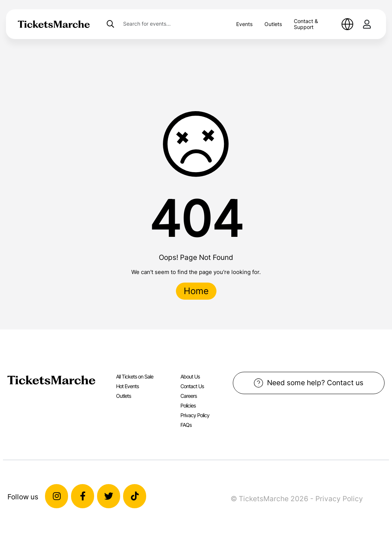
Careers (189, 396)
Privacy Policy (195, 415)
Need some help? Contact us (309, 383)
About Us (190, 376)
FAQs (186, 425)
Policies (188, 405)
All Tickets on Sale (135, 376)
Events (244, 24)
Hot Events (127, 386)
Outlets (273, 24)
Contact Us (192, 386)
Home (196, 291)
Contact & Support (306, 24)
